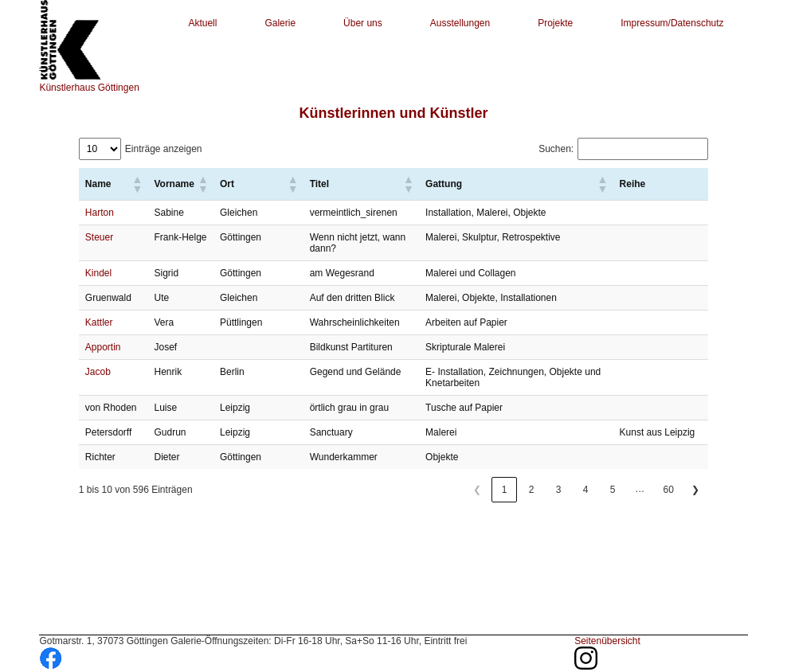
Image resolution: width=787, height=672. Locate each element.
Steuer (99, 237)
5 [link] (613, 490)
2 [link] (532, 490)
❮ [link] (477, 490)
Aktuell (202, 23)
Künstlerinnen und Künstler (393, 113)
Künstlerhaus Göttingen (89, 88)
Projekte (555, 23)
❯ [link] (695, 490)
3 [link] (559, 490)
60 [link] (669, 490)
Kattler (99, 322)
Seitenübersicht (607, 641)
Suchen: (556, 149)
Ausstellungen (460, 23)
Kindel (98, 273)
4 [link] (586, 490)
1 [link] (505, 490)
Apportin (103, 347)
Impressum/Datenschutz (672, 23)
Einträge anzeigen (164, 149)
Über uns (363, 23)
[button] (136, 184)
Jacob (98, 372)
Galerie (280, 23)
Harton (100, 213)
